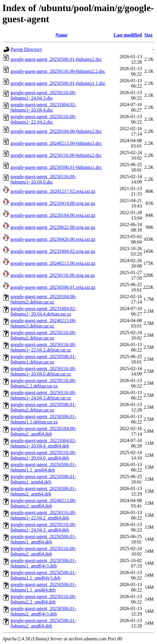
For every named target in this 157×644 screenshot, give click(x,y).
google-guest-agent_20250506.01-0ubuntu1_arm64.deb (43, 479)
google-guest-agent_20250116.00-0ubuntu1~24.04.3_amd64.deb (43, 527)
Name (61, 35)
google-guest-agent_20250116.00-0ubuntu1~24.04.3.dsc (43, 95)
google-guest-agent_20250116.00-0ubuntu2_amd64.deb (43, 551)
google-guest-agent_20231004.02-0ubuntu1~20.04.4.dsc (43, 107)
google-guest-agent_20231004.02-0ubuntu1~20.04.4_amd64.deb (43, 443)
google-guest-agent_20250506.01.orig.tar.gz (53, 287)
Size (148, 35)
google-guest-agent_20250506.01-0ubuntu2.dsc (56, 59)
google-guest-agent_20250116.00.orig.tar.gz (53, 275)
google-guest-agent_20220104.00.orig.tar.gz (53, 215)
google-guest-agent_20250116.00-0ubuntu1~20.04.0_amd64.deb (43, 455)
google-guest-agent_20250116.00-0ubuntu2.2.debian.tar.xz (43, 383)
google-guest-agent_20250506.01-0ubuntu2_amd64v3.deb (43, 611)
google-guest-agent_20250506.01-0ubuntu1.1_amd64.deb (43, 587)
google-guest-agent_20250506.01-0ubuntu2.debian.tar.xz (43, 407)
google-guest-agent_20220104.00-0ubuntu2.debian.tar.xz (43, 299)
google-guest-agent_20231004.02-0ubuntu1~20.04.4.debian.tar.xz (43, 311)
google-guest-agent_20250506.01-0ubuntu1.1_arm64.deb (43, 467)
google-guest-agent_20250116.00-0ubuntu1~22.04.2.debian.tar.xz (43, 347)
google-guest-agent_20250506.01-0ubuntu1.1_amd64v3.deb (43, 575)
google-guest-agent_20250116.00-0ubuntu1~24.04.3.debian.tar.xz (43, 395)
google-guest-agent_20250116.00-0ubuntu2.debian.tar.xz (43, 335)
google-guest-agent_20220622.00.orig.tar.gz (53, 227)
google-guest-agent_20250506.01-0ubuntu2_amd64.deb (43, 623)
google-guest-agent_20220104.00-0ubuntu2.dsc (56, 131)
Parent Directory (26, 49)
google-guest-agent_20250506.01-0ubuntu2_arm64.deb (43, 491)
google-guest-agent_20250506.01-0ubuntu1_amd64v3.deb (43, 563)
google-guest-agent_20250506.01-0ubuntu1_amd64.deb (43, 539)
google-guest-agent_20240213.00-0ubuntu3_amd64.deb (43, 503)
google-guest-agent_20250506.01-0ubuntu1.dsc (56, 167)
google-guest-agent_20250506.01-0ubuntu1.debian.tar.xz (43, 359)
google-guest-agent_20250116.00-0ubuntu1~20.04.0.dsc (43, 179)
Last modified (128, 35)
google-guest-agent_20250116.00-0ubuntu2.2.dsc (58, 71)
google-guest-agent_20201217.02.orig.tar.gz (53, 191)
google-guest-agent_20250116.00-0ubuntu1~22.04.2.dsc (43, 119)
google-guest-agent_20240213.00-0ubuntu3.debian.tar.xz (43, 323)
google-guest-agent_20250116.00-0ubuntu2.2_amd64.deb (43, 599)
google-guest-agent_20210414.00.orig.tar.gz (53, 203)
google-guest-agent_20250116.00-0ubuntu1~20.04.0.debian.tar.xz (43, 371)
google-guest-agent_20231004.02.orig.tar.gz (53, 251)
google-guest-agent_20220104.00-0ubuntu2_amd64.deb (43, 431)
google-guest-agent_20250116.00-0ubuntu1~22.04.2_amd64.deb (43, 515)
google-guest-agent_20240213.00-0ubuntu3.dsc (56, 143)
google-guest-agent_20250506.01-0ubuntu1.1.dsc (58, 83)
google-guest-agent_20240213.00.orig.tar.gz (53, 263)
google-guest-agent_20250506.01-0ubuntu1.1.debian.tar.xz (43, 419)
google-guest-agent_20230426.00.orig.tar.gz (53, 239)
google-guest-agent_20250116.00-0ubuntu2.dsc (56, 155)
